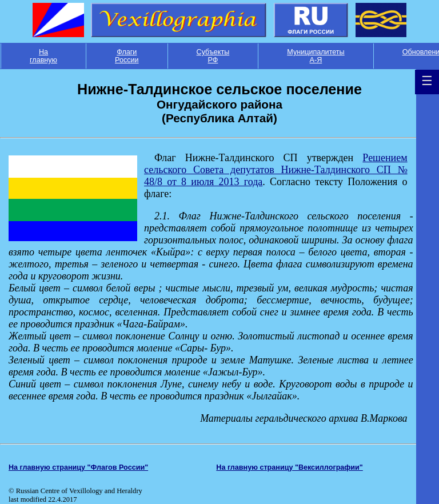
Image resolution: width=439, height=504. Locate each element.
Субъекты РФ (213, 56)
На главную (43, 56)
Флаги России (127, 56)
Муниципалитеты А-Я (316, 56)
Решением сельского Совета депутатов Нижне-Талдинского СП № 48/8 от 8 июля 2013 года (276, 170)
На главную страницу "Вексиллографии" (290, 467)
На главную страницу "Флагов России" (78, 467)
